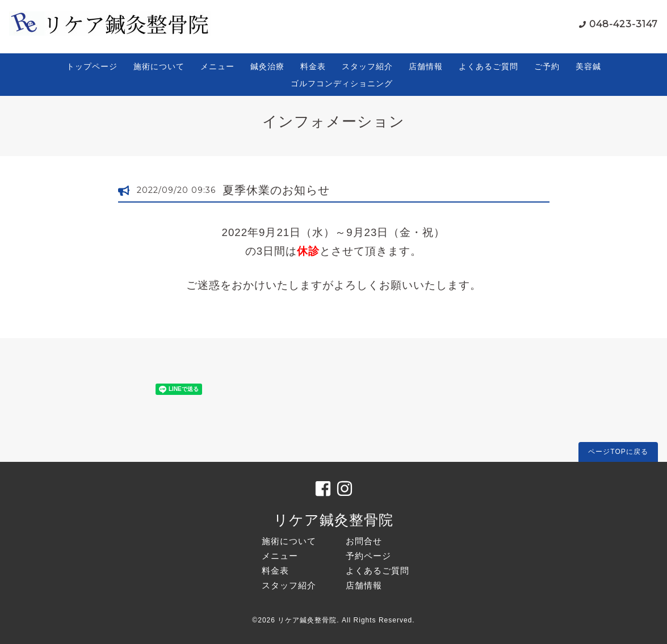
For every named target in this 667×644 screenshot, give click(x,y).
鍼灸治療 (267, 66)
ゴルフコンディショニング (342, 83)
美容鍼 (588, 66)
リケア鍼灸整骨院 (333, 520)
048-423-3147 (624, 24)
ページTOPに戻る (618, 452)
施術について (159, 66)
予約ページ (368, 556)
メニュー (217, 66)
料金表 (313, 66)
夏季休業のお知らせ (276, 190)
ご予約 (547, 66)
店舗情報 (426, 66)
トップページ (92, 66)
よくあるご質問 (488, 66)
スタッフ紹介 (367, 66)
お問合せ (364, 541)
